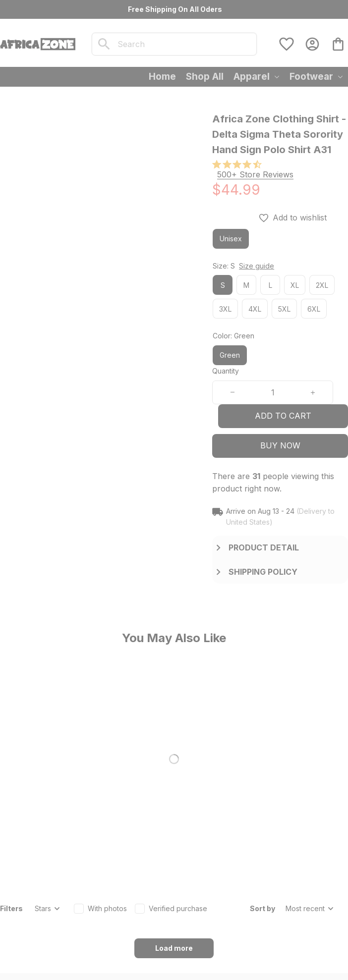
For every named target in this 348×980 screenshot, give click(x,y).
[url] (92, 882)
